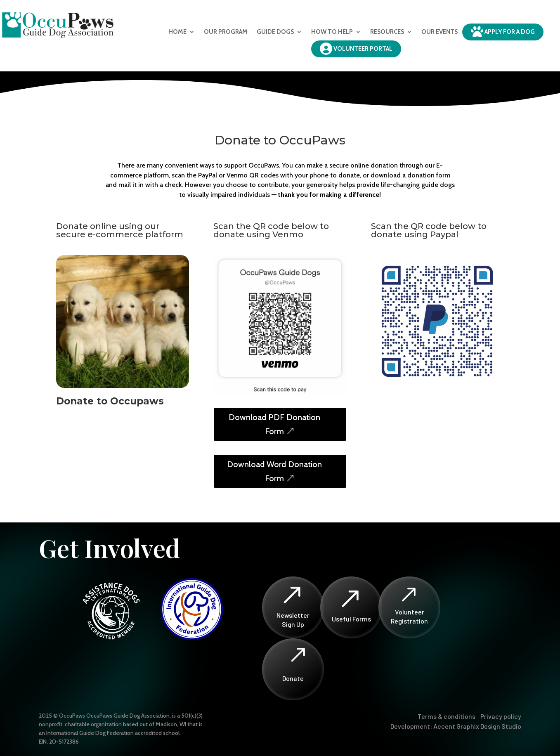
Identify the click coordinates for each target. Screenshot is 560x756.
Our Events (439, 32)
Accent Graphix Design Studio (477, 726)
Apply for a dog (503, 32)
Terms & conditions (447, 716)
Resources (387, 32)
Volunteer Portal (356, 49)
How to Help (332, 32)
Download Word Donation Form (274, 471)
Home (177, 32)
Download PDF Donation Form (274, 424)
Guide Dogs (275, 32)
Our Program (226, 32)
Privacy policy (501, 716)
